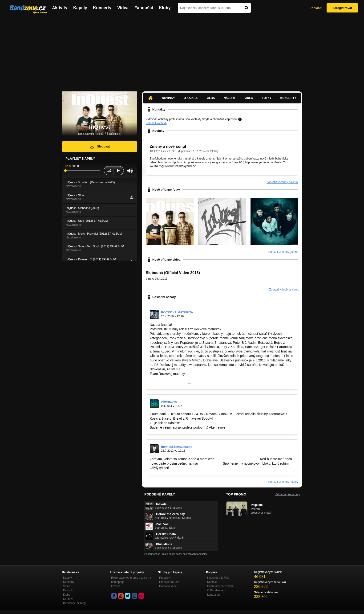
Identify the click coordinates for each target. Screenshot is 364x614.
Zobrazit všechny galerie (283, 252)
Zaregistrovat (342, 8)
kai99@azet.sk (211, 463)
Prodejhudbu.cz (169, 582)
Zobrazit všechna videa (284, 290)
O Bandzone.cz (217, 590)
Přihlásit (315, 8)
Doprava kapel (168, 586)
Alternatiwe (169, 402)
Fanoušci (144, 8)
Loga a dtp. (214, 595)
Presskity (165, 578)
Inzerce (116, 586)
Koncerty (102, 8)
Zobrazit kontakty (156, 123)
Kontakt (212, 582)
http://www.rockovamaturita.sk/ (172, 378)
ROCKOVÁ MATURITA (177, 312)
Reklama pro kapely (287, 494)
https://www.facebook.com (169, 383)
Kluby (165, 8)
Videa (123, 8)
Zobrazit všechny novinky (282, 182)
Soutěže (68, 599)
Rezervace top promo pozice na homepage (131, 580)
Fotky (267, 98)
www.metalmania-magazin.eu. (237, 459)
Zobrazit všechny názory (283, 482)
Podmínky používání (220, 586)
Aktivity (60, 8)
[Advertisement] (182, 51)
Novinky (168, 98)
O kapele (191, 98)
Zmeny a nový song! (168, 146)
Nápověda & (218, 578)
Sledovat (100, 147)
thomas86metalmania (177, 447)
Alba (211, 98)
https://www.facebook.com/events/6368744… (214, 423)
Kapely (80, 8)
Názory (230, 98)
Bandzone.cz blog (74, 603)
